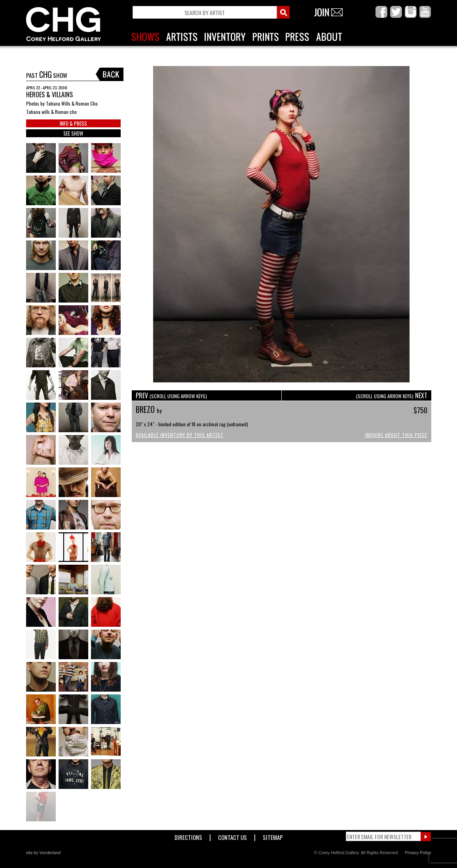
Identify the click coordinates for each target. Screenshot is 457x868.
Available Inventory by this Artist (180, 435)
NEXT (392, 395)
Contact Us (232, 836)
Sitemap (273, 836)
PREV (171, 395)
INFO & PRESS (73, 123)
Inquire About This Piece (396, 435)
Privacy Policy (418, 853)
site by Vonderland (44, 853)
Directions (188, 836)
